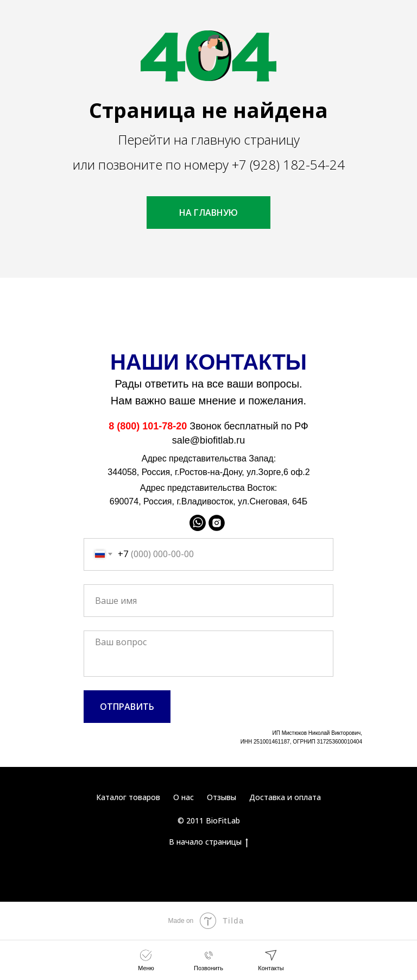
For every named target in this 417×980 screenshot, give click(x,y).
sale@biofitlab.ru (208, 440)
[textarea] (208, 654)
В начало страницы (208, 842)
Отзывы (222, 797)
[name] (208, 601)
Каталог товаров (128, 797)
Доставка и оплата (285, 797)
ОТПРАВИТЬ (127, 707)
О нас (184, 797)
